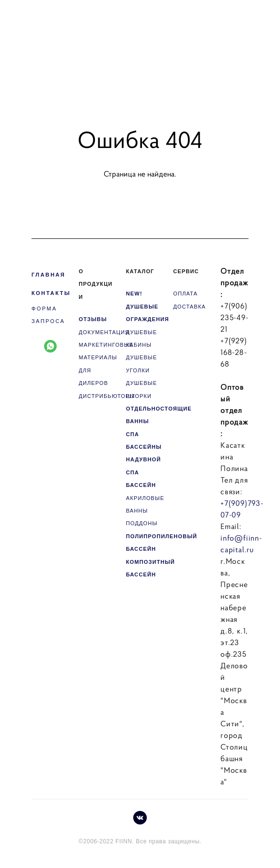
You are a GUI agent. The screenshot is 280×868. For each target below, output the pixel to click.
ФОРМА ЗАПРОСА (48, 315)
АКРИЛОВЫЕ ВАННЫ (145, 504)
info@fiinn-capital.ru (241, 544)
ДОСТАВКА (190, 307)
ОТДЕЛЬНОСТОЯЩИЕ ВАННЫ (159, 415)
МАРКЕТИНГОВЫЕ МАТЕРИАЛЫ (106, 351)
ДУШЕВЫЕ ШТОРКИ (141, 389)
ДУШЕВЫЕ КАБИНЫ (141, 338)
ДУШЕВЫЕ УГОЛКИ (141, 364)
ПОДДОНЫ (142, 523)
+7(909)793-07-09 (242, 509)
